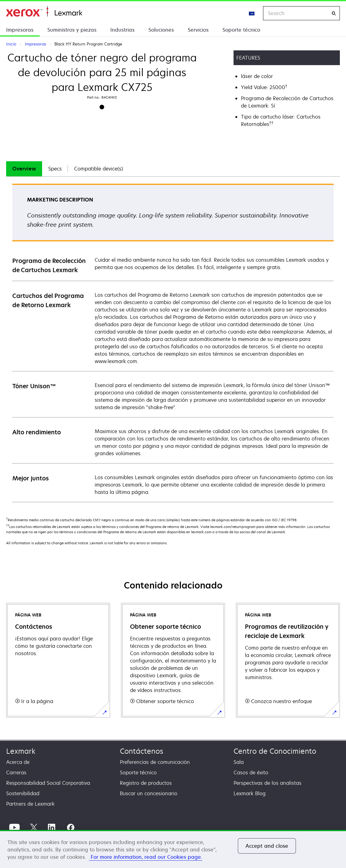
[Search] (334, 13)
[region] (173, 849)
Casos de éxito (251, 772)
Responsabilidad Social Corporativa (48, 783)
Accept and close (267, 846)
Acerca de (18, 762)
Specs (55, 169)
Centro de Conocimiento (275, 751)
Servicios (198, 30)
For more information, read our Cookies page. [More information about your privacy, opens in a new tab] (146, 857)
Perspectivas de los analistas (267, 783)
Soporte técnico (241, 30)
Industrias (122, 30)
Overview (24, 169)
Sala (239, 762)
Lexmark (21, 751)
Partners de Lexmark (30, 804)
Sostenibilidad (23, 793)
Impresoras (20, 30)
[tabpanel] (173, 343)
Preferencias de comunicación (155, 762)
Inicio (44, 12)
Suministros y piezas (72, 30)
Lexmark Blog (250, 793)
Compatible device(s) (98, 169)
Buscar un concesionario (149, 793)
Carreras (16, 772)
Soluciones (161, 30)
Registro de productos (146, 783)
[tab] (24, 169)
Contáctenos (142, 751)
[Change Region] (252, 13)
